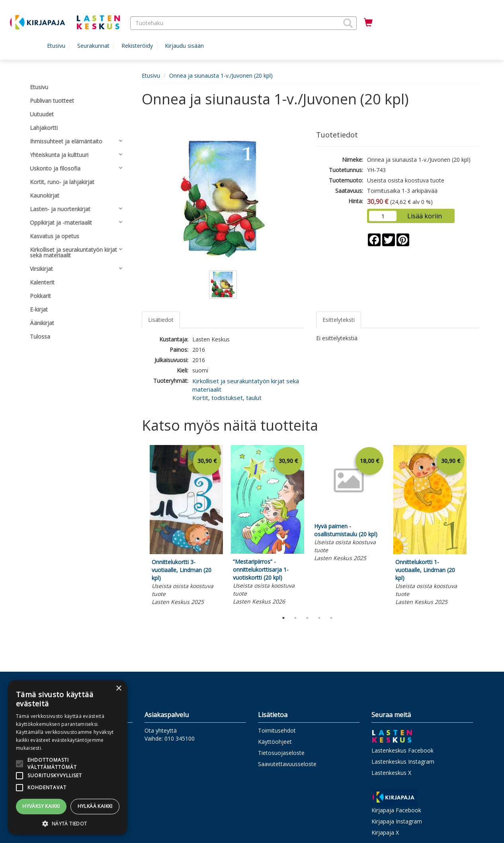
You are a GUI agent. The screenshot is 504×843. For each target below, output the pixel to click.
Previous (140, 527)
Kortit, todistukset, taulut (227, 398)
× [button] (118, 689)
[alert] (68, 758)
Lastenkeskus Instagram (403, 762)
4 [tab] (319, 618)
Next (475, 527)
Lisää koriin (425, 216)
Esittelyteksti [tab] (339, 320)
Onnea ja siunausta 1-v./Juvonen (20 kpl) (221, 75)
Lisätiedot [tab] (161, 320)
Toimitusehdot (277, 730)
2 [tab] (295, 618)
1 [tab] (283, 618)
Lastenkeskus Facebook (402, 750)
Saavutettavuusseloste (287, 764)
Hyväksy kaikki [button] (41, 806)
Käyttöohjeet (275, 742)
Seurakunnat (93, 46)
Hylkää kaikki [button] (95, 806)
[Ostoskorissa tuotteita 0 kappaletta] (368, 23)
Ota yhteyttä (161, 730)
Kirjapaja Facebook (396, 810)
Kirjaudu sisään (184, 46)
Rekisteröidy (137, 46)
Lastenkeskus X (391, 773)
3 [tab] (307, 618)
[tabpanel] (186, 526)
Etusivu (56, 46)
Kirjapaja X (385, 832)
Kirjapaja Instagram (397, 821)
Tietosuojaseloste (281, 753)
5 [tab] (331, 618)
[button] (348, 23)
